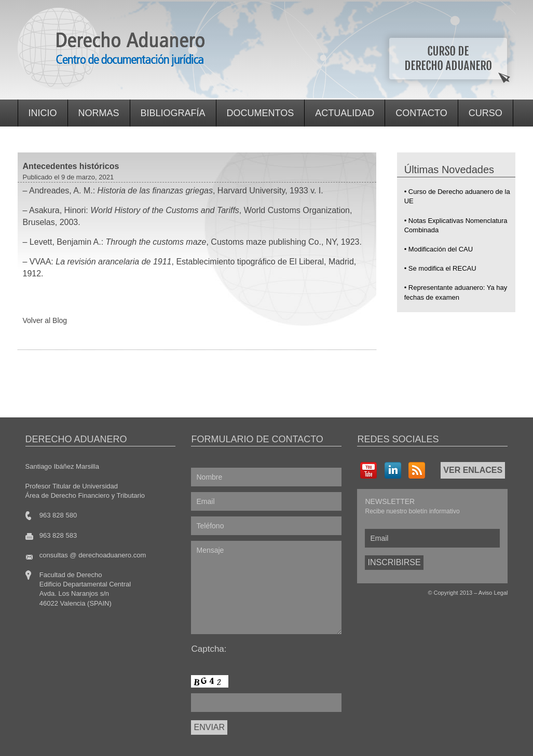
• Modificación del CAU (439, 249)
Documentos (261, 113)
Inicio (43, 113)
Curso (486, 113)
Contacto (421, 113)
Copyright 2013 (453, 593)
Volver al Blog (45, 320)
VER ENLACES (473, 470)
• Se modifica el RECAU (440, 268)
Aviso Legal (493, 593)
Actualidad (345, 113)
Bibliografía (173, 113)
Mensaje (266, 587)
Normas (99, 113)
